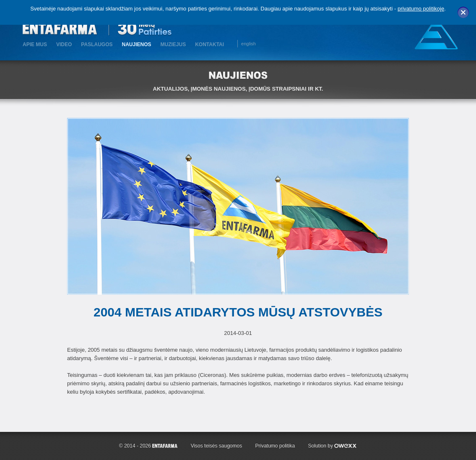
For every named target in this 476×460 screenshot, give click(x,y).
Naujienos (136, 44)
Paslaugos (97, 44)
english (248, 44)
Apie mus (35, 44)
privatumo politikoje (421, 9)
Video (64, 44)
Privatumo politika (275, 446)
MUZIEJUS (173, 44)
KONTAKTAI (209, 44)
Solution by (333, 446)
